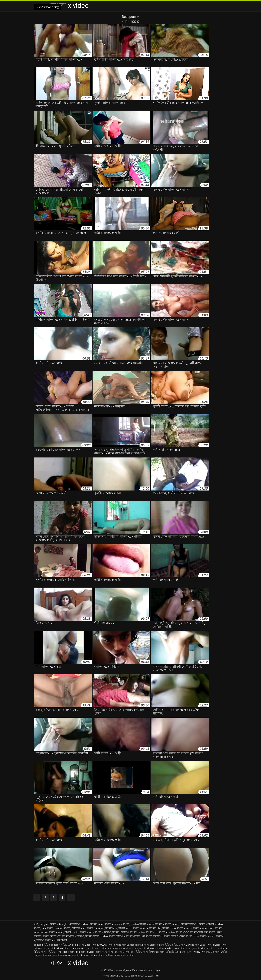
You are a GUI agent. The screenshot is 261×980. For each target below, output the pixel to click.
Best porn (129, 17)
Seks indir (136, 976)
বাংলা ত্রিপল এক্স (52, 936)
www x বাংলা (122, 924)
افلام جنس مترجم (150, 976)
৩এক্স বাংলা (61, 940)
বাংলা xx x (152, 932)
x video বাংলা (138, 924)
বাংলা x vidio (56, 932)
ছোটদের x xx (78, 928)
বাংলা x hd (155, 928)
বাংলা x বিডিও (103, 932)
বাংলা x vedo (184, 928)
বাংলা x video (109, 976)
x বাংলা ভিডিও (188, 924)
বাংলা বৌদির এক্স (135, 936)
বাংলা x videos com (169, 948)
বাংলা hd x (111, 928)
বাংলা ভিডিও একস (174, 936)
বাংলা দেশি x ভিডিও (73, 936)
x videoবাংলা (154, 924)
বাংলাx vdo (192, 936)
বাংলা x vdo (169, 928)
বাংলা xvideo (137, 932)
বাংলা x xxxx (87, 932)
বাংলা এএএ (183, 932)
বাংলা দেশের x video (97, 936)
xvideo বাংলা (194, 945)
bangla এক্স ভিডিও (70, 924)
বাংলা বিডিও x (117, 936)
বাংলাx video (207, 936)
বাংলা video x (140, 928)
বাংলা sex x (125, 928)
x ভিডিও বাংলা (206, 924)
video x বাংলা (89, 924)
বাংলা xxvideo (167, 932)
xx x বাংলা (47, 928)
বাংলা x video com (203, 928)
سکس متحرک (123, 976)
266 (36, 924)
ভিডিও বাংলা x (45, 940)
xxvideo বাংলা (62, 928)
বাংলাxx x (103, 955)
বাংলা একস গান (199, 932)
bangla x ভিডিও (49, 924)
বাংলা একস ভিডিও (133, 952)
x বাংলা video (171, 924)
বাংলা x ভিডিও (121, 932)
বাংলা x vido (72, 932)
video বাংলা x (106, 924)
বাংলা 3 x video (95, 928)
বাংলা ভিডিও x (154, 936)
